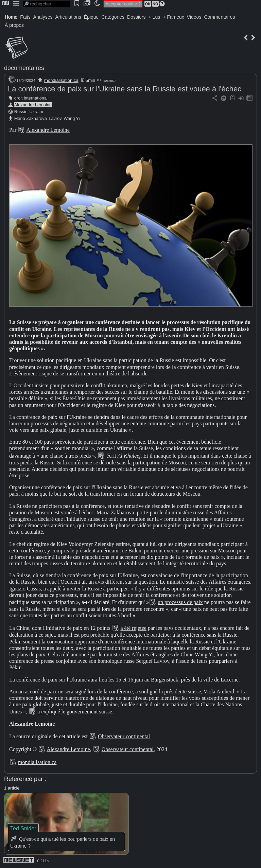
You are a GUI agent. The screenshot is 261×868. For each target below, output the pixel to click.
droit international (31, 98)
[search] (47, 4)
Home (11, 17)
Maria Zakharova (31, 118)
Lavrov (55, 118)
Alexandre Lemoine (33, 105)
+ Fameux (173, 17)
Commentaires (219, 17)
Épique (91, 17)
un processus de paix (180, 602)
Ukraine (37, 112)
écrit (111, 456)
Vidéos (194, 17)
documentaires (24, 68)
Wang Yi (72, 118)
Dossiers (136, 17)
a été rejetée (134, 628)
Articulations (68, 17)
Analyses (43, 17)
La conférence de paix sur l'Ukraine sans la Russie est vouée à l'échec (125, 89)
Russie (21, 112)
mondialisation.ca (61, 80)
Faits (25, 17)
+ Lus (154, 17)
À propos (14, 25)
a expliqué (49, 712)
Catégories (113, 17)
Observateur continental (124, 736)
